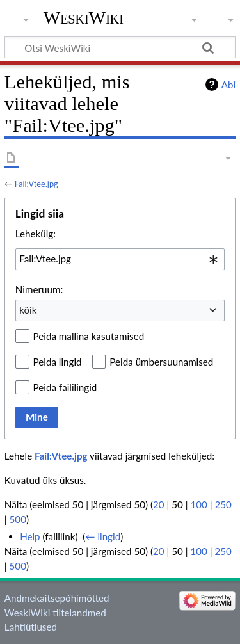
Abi (228, 85)
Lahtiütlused (31, 627)
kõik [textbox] (28, 310)
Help (30, 536)
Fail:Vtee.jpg (36, 184)
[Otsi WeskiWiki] (120, 47)
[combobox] (120, 259)
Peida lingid (58, 362)
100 (198, 504)
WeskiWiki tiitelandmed (55, 613)
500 (18, 519)
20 (159, 504)
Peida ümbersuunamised (161, 362)
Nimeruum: (39, 289)
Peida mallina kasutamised (89, 336)
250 (223, 504)
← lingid (103, 536)
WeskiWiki (84, 18)
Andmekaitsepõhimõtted (57, 598)
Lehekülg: (36, 234)
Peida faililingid (65, 387)
